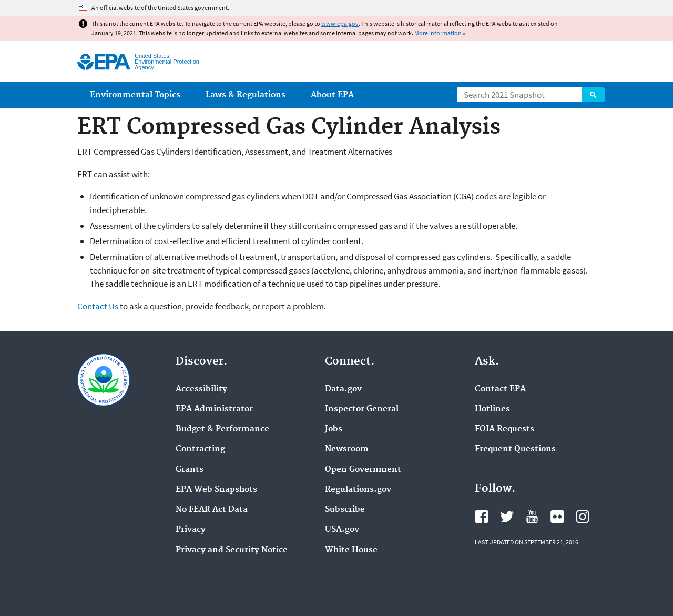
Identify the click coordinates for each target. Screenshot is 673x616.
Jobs (334, 429)
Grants (190, 470)
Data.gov (343, 389)
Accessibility (201, 389)
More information (438, 33)
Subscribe (345, 510)
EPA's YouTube (532, 517)
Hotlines (492, 409)
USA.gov (342, 530)
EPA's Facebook (482, 517)
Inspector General (362, 409)
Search (593, 95)
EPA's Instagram (583, 517)
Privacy (191, 530)
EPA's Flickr (557, 517)
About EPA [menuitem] (332, 95)
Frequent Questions (515, 449)
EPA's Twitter (507, 517)
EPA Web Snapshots (216, 490)
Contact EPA (500, 389)
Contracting (200, 449)
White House (351, 550)
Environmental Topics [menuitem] (135, 95)
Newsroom (347, 449)
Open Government (363, 470)
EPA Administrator (214, 409)
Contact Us (98, 306)
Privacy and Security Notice (232, 550)
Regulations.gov (358, 490)
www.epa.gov (340, 23)
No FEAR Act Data (212, 510)
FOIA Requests (504, 429)
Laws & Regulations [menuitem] (246, 95)
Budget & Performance (222, 429)
